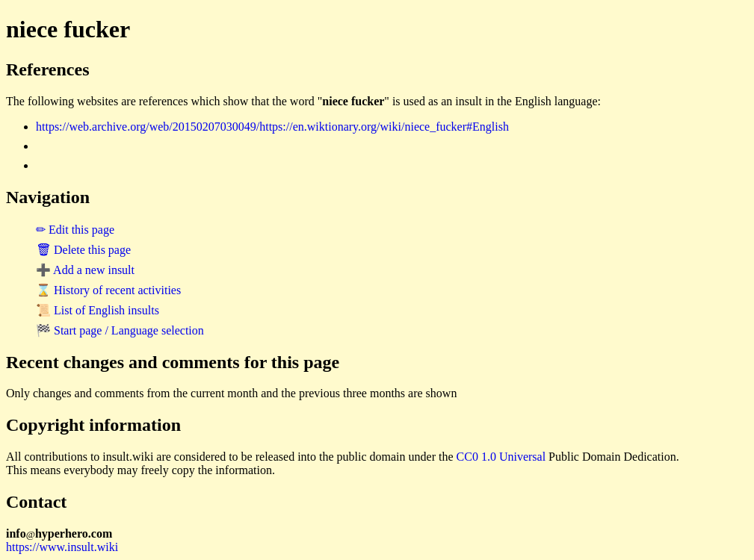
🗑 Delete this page (83, 250)
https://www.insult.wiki (62, 547)
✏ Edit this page (75, 230)
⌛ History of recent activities (108, 290)
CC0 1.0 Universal (501, 457)
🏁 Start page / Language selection (120, 330)
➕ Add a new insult (85, 270)
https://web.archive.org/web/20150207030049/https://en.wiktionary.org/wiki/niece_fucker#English (272, 127)
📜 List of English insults (98, 310)
